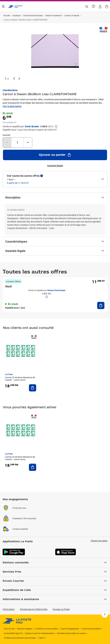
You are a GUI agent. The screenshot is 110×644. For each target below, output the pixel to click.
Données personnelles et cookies (71, 633)
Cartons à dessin (72, 15)
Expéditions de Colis (55, 590)
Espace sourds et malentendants (40, 633)
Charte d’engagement (70, 629)
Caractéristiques (55, 241)
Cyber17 (42, 638)
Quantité (6, 135)
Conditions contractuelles (46, 629)
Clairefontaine (10, 90)
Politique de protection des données (20, 638)
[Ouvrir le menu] (3, 7)
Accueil (7, 15)
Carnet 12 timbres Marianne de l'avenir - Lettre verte (20, 379)
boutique (17, 15)
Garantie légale (55, 251)
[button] (100, 7)
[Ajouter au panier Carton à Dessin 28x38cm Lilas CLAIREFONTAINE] (55, 155)
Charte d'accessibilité (91, 629)
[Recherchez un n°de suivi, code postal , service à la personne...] (87, 7)
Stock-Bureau (32, 126)
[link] (17, 621)
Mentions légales (25, 629)
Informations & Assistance (55, 599)
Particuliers (9, 609)
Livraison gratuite (20, 529)
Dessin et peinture (54, 15)
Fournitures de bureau (33, 15)
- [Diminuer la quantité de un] (7, 142)
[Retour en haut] (105, 615)
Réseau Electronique (56, 290)
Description (55, 197)
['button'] (15, 7)
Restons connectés (55, 563)
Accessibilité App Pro (13, 633)
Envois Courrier (55, 581)
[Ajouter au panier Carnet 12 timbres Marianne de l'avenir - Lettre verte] (33, 388)
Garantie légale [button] (55, 166)
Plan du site (9, 629)
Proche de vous (19, 508)
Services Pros (55, 572)
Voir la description (12, 106)
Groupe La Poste (61, 609)
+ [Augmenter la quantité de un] (28, 142)
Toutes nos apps (99, 541)
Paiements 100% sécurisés (24, 518)
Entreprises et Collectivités (34, 609)
